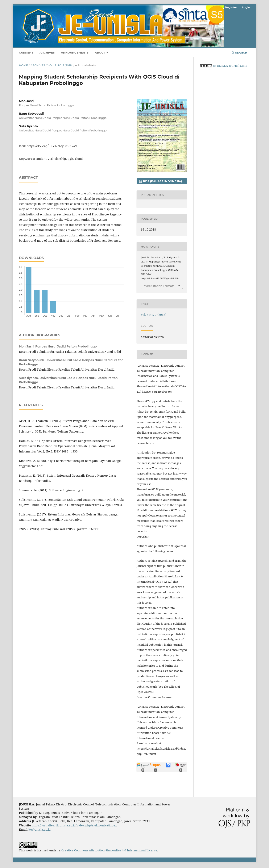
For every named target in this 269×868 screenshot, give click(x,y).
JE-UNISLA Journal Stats (230, 66)
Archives (47, 52)
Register (231, 7)
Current (26, 52)
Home (23, 65)
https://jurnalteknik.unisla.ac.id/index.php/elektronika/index (74, 825)
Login (246, 7)
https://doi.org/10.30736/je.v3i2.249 (52, 146)
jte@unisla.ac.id (40, 829)
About (100, 52)
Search (240, 52)
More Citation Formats (159, 286)
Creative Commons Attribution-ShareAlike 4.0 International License (109, 850)
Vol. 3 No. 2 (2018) (60, 65)
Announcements (75, 52)
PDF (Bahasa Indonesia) (162, 181)
